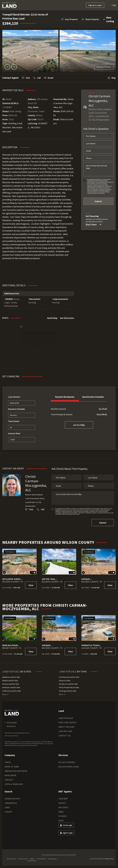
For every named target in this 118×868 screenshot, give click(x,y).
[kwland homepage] (12, 713)
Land (7, 807)
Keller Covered (67, 762)
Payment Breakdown (65, 397)
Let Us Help (79, 425)
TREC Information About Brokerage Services (17, 733)
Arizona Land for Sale (11, 684)
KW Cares (63, 807)
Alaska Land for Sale (10, 680)
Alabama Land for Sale (11, 677)
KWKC (61, 812)
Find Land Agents (68, 722)
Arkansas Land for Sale (11, 687)
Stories (63, 816)
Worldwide (10, 775)
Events (62, 803)
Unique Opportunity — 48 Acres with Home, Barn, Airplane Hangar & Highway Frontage (92, 579)
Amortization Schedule (93, 397)
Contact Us (64, 736)
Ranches (7, 127)
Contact (9, 780)
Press (8, 762)
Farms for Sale (65, 680)
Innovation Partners (16, 771)
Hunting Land (15, 123)
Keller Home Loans (69, 767)
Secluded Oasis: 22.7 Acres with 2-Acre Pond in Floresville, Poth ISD (13, 579)
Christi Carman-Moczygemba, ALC (63, 103)
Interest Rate (14, 433)
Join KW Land (65, 731)
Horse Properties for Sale (69, 687)
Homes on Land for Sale (68, 684)
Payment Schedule (16, 409)
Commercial (11, 803)
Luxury (8, 812)
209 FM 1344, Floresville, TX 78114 (51, 579)
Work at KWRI (12, 767)
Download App (12, 799)
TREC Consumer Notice (11, 736)
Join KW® (63, 799)
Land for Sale (66, 718)
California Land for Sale (12, 691)
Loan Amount (14, 397)
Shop (61, 821)
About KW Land (66, 727)
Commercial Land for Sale (69, 677)
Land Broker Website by (101, 859)
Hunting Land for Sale (68, 691)
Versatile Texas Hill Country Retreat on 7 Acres (90, 645)
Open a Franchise (14, 784)
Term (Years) (14, 421)
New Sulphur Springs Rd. (10, 645)
